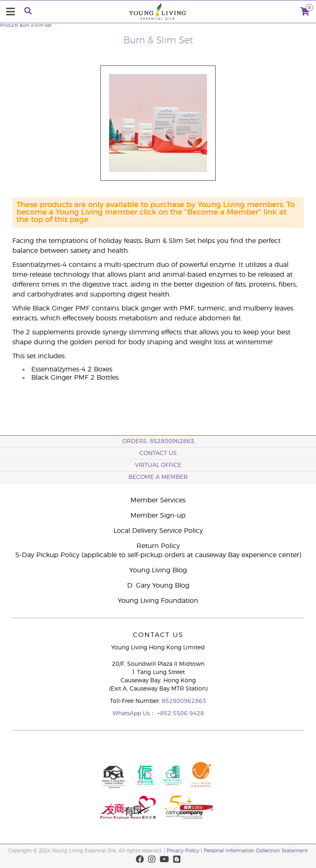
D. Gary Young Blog (158, 586)
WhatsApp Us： (135, 714)
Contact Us (158, 453)
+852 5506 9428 (181, 714)
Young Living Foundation (158, 601)
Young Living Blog (158, 570)
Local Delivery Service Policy (158, 531)
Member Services (158, 500)
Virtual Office (158, 465)
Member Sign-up (158, 516)
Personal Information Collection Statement (256, 851)
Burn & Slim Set (36, 26)
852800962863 (184, 701)
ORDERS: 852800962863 (158, 441)
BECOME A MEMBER (158, 477)
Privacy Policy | (185, 851)
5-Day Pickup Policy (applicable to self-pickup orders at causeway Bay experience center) (158, 555)
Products (9, 26)
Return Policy (158, 546)
